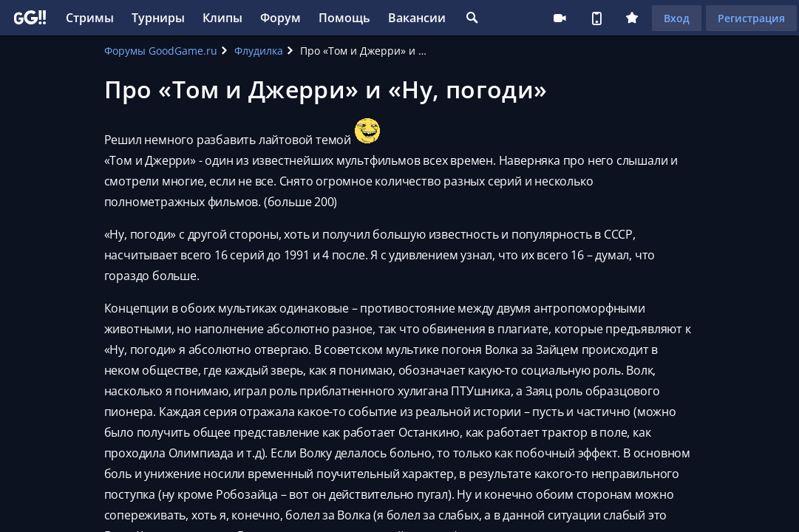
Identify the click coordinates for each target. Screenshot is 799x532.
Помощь (344, 18)
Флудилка (259, 51)
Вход (677, 18)
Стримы (90, 18)
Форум (280, 18)
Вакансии (417, 18)
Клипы (222, 18)
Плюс (632, 18)
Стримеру (560, 18)
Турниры (158, 18)
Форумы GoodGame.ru (161, 51)
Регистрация (751, 18)
